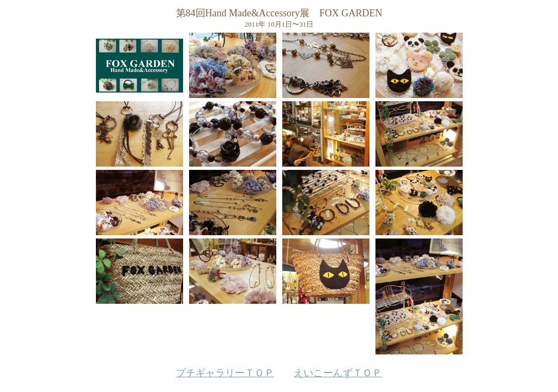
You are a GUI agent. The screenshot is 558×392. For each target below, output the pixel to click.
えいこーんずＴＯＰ (338, 373)
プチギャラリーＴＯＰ (225, 373)
